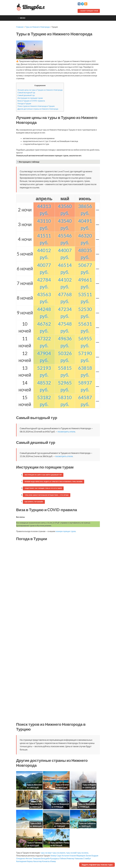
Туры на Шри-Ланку (60, 843)
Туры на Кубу (36, 804)
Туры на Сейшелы (87, 823)
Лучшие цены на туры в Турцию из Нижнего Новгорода (40, 90)
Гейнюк (63, 858)
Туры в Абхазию (35, 785)
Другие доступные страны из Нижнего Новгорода (38, 109)
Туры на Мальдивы (87, 804)
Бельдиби (45, 858)
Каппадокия (21, 861)
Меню (23, 18)
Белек (88, 856)
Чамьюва (79, 858)
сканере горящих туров (65, 531)
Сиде (59, 856)
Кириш (30, 861)
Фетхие (29, 858)
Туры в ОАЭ (36, 823)
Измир (53, 861)
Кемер (53, 856)
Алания (73, 856)
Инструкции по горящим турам (30, 98)
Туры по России (62, 823)
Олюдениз (21, 858)
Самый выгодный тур (26, 92)
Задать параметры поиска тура (97, 865)
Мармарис (81, 856)
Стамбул (87, 858)
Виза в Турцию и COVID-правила (31, 101)
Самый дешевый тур (26, 95)
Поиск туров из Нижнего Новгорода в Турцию (36, 106)
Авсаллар (37, 861)
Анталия (65, 856)
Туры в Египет (62, 785)
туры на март (46, 853)
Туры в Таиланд (35, 843)
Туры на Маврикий (60, 804)
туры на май (71, 853)
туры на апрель (59, 853)
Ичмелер (70, 858)
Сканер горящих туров (89, 11)
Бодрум (95, 856)
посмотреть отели (66, 432)
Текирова (37, 858)
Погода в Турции (24, 103)
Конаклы (46, 861)
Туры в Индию (89, 785)
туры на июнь (83, 853)
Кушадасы (55, 858)
